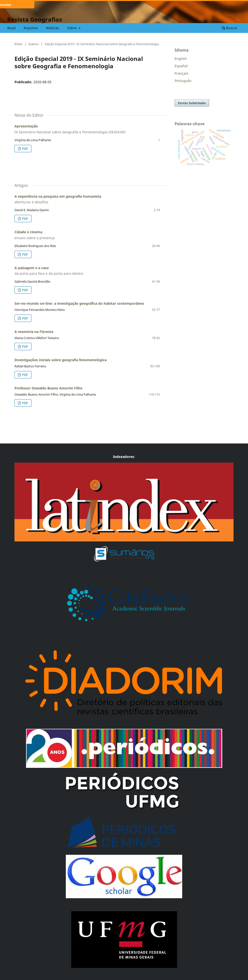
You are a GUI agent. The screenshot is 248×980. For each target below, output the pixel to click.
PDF (25, 149)
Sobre (72, 28)
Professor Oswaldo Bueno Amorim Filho (48, 388)
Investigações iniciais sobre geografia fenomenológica (61, 360)
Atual (11, 28)
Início (18, 44)
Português (183, 81)
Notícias (53, 28)
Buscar (230, 28)
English (181, 59)
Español (181, 66)
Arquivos (31, 28)
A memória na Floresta (34, 332)
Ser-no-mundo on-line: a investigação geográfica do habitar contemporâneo (79, 303)
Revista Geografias (35, 19)
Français (181, 73)
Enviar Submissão (192, 103)
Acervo (34, 44)
